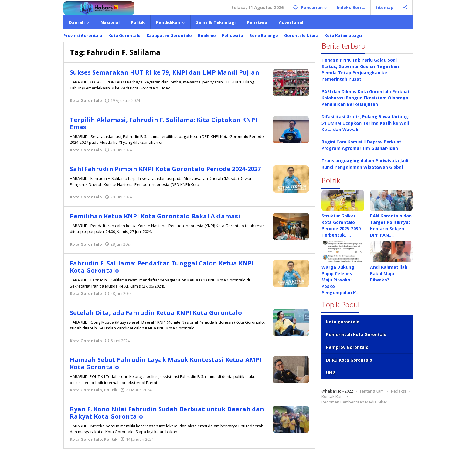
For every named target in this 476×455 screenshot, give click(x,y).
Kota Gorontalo (86, 100)
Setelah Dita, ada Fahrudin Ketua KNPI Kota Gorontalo (156, 313)
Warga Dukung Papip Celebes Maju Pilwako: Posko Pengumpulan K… (340, 280)
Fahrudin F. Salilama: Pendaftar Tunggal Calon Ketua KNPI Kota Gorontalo (162, 267)
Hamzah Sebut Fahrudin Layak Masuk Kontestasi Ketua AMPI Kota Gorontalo (166, 363)
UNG (331, 373)
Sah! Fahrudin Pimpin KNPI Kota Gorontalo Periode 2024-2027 (165, 169)
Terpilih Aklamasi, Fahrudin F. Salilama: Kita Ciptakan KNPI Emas (163, 123)
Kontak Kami (333, 396)
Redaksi (398, 391)
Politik (111, 390)
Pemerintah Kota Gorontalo (356, 334)
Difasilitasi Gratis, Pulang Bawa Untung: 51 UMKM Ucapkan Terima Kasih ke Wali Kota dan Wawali (365, 123)
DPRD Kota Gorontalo (349, 360)
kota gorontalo (343, 322)
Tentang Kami (372, 391)
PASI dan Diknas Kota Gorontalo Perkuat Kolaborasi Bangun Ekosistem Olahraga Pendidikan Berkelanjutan (366, 98)
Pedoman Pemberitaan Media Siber (354, 402)
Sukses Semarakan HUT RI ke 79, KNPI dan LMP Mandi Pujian (165, 72)
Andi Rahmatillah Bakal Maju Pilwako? (389, 273)
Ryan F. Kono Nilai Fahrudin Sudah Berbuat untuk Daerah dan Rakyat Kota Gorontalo (167, 413)
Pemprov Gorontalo (347, 347)
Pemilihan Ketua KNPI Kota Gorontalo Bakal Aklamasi (155, 216)
